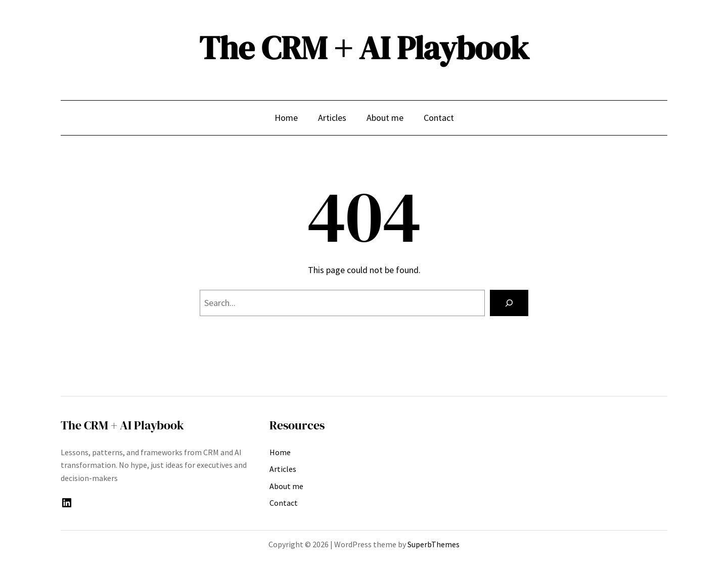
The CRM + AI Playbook (364, 48)
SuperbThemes (434, 544)
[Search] (509, 303)
